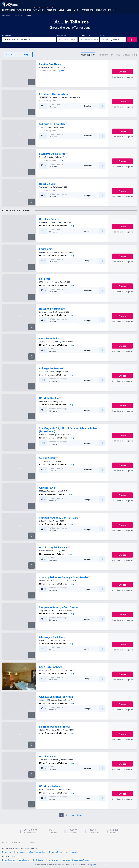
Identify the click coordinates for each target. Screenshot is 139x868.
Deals (77, 10)
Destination (7, 35)
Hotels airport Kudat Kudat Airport (75, 860)
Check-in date (62, 35)
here (95, 865)
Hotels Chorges (53, 860)
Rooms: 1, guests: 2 (110, 39)
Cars (69, 10)
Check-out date (84, 35)
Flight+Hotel (9, 10)
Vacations (51, 10)
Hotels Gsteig (38, 860)
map (62, 71)
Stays (61, 10)
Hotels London (24, 860)
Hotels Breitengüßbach (37, 852)
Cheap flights (24, 10)
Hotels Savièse (77, 852)
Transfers (101, 10)
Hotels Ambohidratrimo (59, 852)
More (111, 10)
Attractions (88, 10)
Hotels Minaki (20, 852)
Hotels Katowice (8, 860)
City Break (39, 10)
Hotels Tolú (7, 852)
